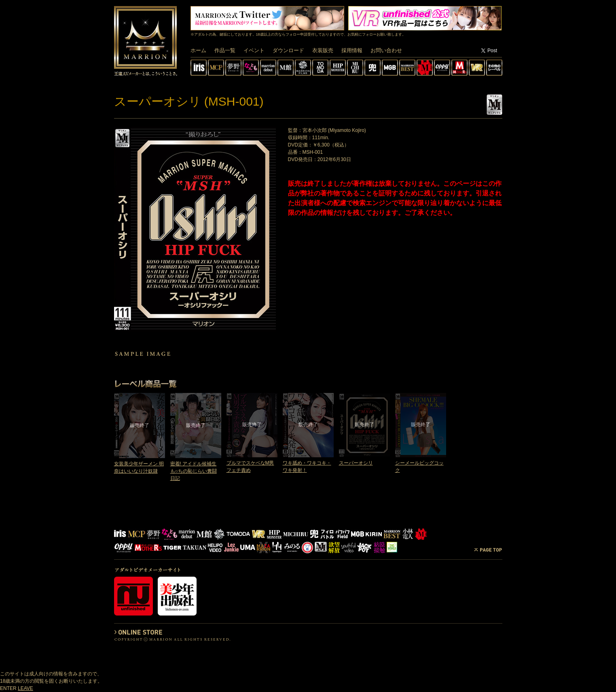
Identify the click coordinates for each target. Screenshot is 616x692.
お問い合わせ (386, 50)
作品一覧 (225, 50)
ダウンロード (288, 50)
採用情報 (352, 50)
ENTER (8, 688)
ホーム (198, 50)
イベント (254, 50)
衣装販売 (323, 50)
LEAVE (25, 688)
